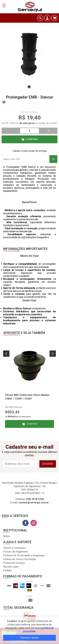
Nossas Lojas (11, 567)
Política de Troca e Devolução (20, 559)
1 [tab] (29, 87)
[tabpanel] (29, 56)
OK (53, 159)
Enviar (48, 464)
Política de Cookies (14, 563)
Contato (7, 570)
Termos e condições (14, 548)
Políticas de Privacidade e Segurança (24, 555)
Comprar (32, 139)
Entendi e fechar (29, 638)
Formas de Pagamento (16, 552)
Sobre (6, 536)
